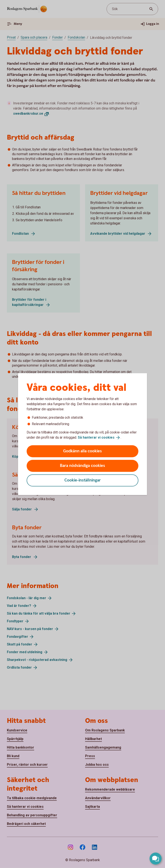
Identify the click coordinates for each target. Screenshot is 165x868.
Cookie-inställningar (83, 480)
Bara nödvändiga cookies (82, 466)
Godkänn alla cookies (82, 451)
